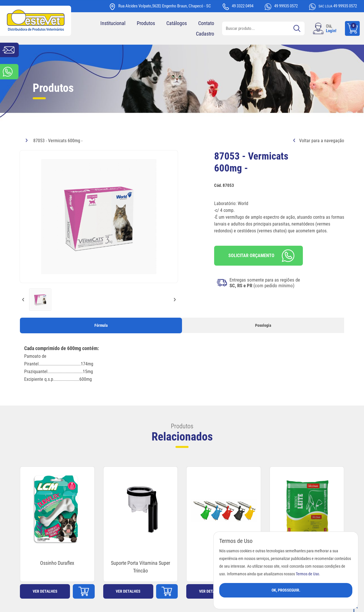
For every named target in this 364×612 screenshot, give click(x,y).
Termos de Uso (307, 574)
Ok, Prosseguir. (286, 590)
